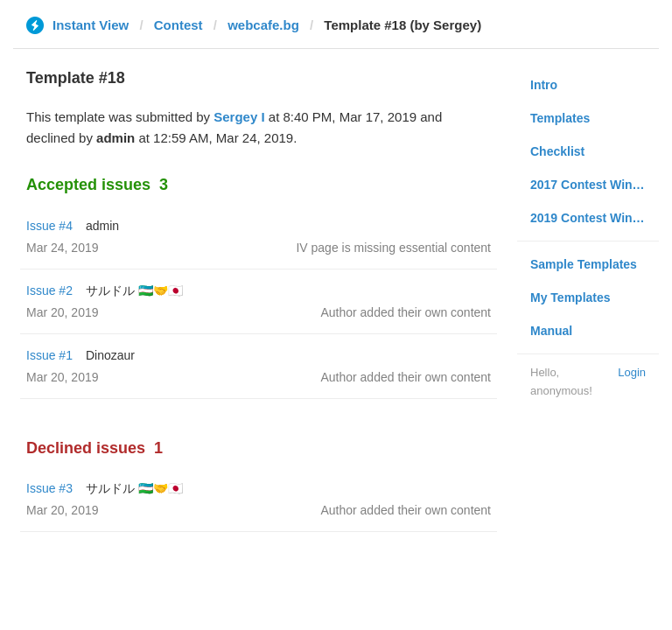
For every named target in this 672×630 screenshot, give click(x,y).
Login (632, 372)
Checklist (557, 151)
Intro (544, 85)
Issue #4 (49, 226)
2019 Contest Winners (594, 218)
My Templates (570, 297)
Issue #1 (49, 355)
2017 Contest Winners (594, 185)
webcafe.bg (263, 25)
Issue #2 (49, 290)
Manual (551, 331)
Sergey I (239, 117)
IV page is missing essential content (393, 248)
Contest (178, 25)
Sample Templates (584, 264)
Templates (560, 118)
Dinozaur (110, 355)
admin (102, 226)
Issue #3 (49, 488)
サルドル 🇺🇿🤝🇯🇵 (134, 290)
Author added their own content (406, 312)
